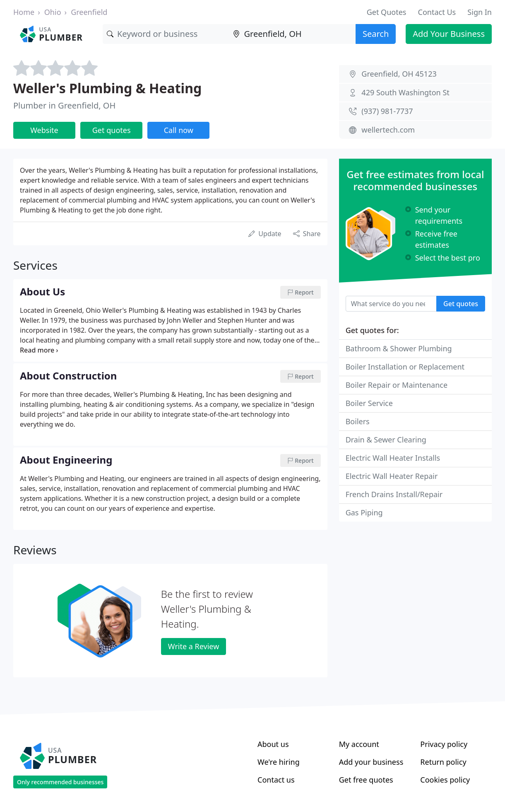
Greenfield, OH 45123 (399, 74)
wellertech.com (388, 130)
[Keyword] (166, 34)
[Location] (292, 34)
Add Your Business (449, 34)
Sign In (480, 12)
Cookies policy (445, 780)
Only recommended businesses (60, 782)
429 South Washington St (405, 92)
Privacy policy (444, 744)
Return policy (443, 762)
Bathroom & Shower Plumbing (399, 348)
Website (44, 130)
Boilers (358, 421)
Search (376, 34)
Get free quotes (366, 780)
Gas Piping (364, 512)
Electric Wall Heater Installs (393, 458)
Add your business (371, 762)
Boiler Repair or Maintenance (397, 385)
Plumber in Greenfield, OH (64, 105)
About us (273, 744)
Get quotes (112, 130)
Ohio (53, 12)
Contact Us (437, 12)
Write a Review (194, 646)
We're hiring (279, 762)
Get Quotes (387, 12)
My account (359, 744)
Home (24, 12)
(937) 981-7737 (387, 111)
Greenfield (89, 12)
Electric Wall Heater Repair (392, 476)
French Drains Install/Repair (394, 494)
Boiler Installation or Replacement (405, 367)
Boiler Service (369, 403)
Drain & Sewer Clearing (386, 440)
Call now (179, 130)
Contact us (276, 780)
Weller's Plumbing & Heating (107, 88)
